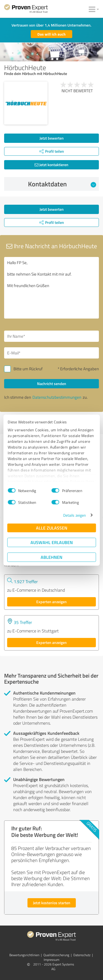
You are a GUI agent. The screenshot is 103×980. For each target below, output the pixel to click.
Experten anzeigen (51, 602)
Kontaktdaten (62, 184)
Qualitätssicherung (56, 955)
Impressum (51, 960)
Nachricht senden (52, 384)
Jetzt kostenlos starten (52, 903)
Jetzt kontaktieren (51, 165)
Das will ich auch (51, 34)
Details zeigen (75, 515)
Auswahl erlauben (52, 542)
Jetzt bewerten (52, 138)
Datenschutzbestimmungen (57, 397)
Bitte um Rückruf (28, 369)
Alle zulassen (52, 528)
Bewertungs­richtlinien (24, 955)
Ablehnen (51, 557)
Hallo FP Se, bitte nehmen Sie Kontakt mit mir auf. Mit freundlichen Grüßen (51, 288)
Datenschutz (82, 955)
